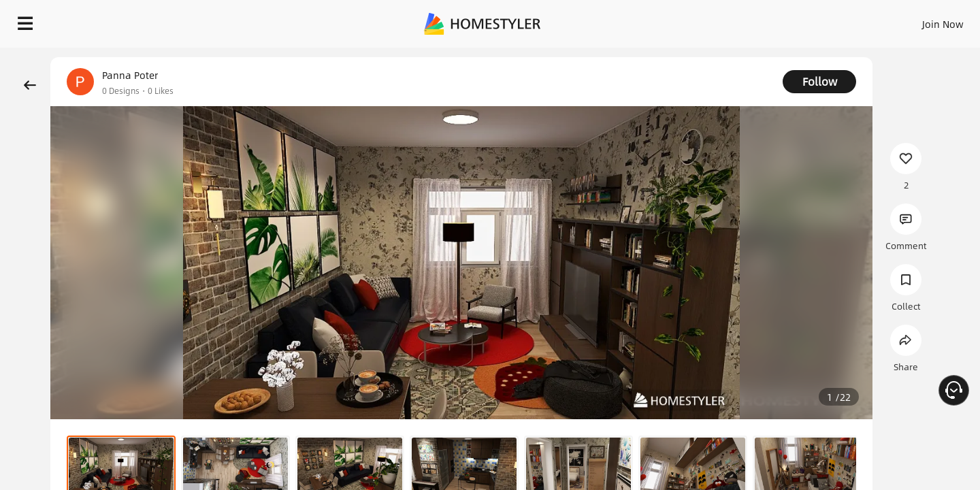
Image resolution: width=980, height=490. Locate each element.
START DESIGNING (912, 20)
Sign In (729, 20)
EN (826, 20)
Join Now (779, 20)
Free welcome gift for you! (697, 57)
